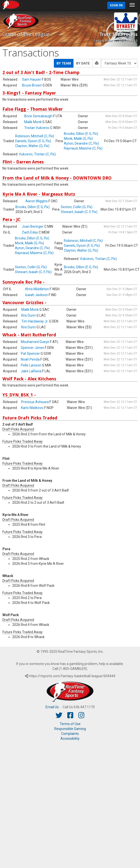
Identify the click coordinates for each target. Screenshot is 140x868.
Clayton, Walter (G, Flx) (32, 146)
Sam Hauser (32, 79)
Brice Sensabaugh (38, 116)
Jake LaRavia (31, 371)
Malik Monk (33, 122)
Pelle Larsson (31, 365)
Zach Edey (30, 232)
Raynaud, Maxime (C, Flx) (83, 148)
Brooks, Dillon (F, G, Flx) (81, 134)
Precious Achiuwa (35, 402)
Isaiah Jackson (37, 295)
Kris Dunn (29, 315)
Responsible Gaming (70, 729)
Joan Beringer (33, 226)
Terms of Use (70, 724)
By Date (83, 63)
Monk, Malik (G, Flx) (78, 139)
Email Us (52, 707)
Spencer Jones (32, 348)
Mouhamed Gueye (35, 342)
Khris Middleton (37, 289)
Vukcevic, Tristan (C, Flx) (37, 154)
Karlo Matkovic (32, 408)
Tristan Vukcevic (37, 128)
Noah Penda (30, 359)
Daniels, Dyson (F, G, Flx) (33, 141)
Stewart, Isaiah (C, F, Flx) (79, 212)
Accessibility (70, 739)
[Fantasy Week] (119, 63)
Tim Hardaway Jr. (35, 321)
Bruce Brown (32, 85)
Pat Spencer (30, 354)
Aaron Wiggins (37, 201)
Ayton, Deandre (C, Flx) (81, 143)
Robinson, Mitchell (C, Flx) (35, 136)
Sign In (116, 5)
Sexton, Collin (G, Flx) (77, 207)
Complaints (70, 734)
